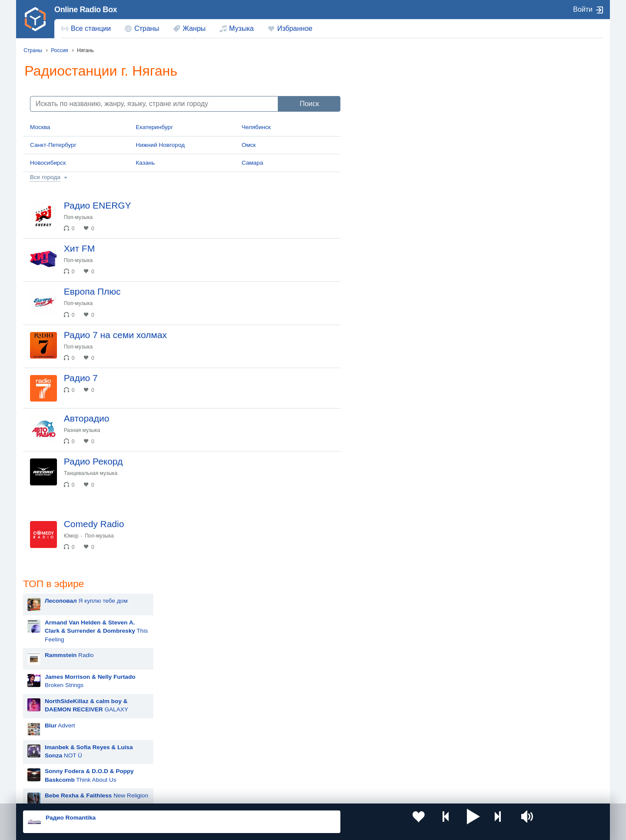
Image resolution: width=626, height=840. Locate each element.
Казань (145, 163)
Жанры (194, 28)
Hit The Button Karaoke (400, 356)
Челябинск (256, 127)
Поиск (309, 104)
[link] (35, 19)
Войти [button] (583, 9)
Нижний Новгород (160, 145)
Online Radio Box (86, 10)
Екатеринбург (154, 127)
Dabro (377, 660)
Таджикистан (173, 740)
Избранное (295, 28)
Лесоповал (384, 464)
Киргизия (51, 740)
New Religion (421, 281)
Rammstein (384, 486)
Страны (147, 28)
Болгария (402, 740)
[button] (413, 822)
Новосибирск (48, 163)
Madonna (381, 595)
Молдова (285, 725)
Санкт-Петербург (53, 145)
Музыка (241, 28)
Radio (394, 141)
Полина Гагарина (393, 616)
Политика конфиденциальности (215, 794)
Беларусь (51, 769)
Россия (48, 725)
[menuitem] (86, 29)
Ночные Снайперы (395, 638)
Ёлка (376, 573)
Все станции (91, 28)
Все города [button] (45, 177)
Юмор (81, 593)
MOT (376, 421)
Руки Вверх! (385, 443)
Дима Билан (386, 551)
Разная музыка (92, 471)
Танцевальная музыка (101, 522)
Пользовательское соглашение (131, 794)
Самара (253, 163)
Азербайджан (291, 769)
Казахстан (403, 725)
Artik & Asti (383, 508)
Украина (166, 725)
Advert (384, 211)
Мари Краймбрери (394, 399)
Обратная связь (281, 794)
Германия (403, 769)
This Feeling (421, 117)
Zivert (376, 530)
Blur (374, 377)
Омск (249, 145)
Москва (40, 127)
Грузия (164, 769)
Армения (285, 740)
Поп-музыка (88, 217)
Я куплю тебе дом (411, 87)
